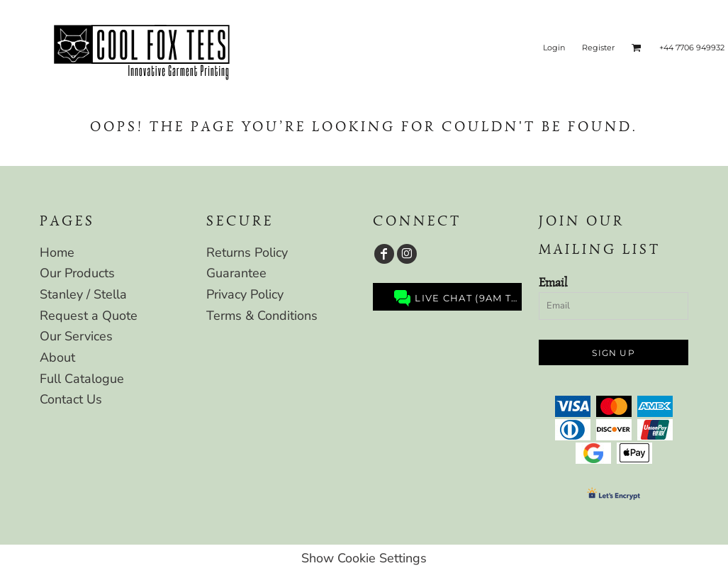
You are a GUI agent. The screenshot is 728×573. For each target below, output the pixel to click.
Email (553, 282)
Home (57, 252)
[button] (637, 48)
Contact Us (71, 399)
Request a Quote (89, 316)
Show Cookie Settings (364, 558)
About (57, 357)
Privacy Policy (245, 294)
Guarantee (236, 273)
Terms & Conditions (262, 316)
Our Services (76, 336)
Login (554, 48)
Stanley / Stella (83, 294)
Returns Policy (247, 252)
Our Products (77, 273)
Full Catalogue (82, 379)
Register (598, 48)
